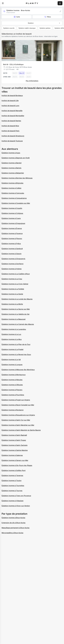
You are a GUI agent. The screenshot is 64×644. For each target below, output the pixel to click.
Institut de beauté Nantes (11, 121)
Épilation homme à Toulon (12, 481)
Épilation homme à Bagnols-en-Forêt (16, 158)
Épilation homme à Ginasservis (13, 259)
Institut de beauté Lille (10, 101)
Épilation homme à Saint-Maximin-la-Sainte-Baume (21, 430)
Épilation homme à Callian (11, 188)
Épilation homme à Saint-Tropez (14, 440)
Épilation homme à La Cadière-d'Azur (16, 274)
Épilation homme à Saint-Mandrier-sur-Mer (18, 425)
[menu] (3, 3)
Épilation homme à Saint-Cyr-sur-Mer (16, 420)
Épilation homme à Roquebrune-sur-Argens (18, 415)
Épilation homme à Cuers (11, 218)
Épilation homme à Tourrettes (13, 486)
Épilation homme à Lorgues (12, 365)
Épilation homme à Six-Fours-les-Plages (17, 465)
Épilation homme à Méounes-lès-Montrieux (18, 370)
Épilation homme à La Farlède (13, 289)
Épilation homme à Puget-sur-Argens (16, 400)
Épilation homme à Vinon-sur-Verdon (16, 506)
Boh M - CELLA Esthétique (13, 64)
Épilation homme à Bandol (12, 163)
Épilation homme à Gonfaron (13, 264)
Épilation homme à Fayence (12, 233)
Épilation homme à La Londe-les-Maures (17, 299)
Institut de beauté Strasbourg (13, 136)
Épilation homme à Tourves (12, 491)
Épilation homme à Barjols (11, 168)
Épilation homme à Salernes (12, 455)
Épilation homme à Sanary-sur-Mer (15, 460)
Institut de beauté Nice (10, 126)
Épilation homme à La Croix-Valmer (15, 284)
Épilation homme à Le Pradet (12, 349)
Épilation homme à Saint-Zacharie (14, 445)
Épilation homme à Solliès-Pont (14, 470)
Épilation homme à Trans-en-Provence (16, 496)
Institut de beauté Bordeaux (12, 96)
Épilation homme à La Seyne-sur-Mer (16, 309)
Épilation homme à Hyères (12, 269)
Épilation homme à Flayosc (12, 238)
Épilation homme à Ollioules (12, 385)
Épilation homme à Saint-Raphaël (14, 435)
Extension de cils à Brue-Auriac (14, 523)
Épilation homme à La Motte (12, 304)
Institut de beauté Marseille (12, 111)
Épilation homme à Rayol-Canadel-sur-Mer (18, 405)
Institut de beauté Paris (10, 131)
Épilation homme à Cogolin (12, 208)
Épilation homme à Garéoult (12, 249)
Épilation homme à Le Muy (12, 339)
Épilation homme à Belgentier (13, 173)
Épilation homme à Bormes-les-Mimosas (17, 178)
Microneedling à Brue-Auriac (12, 533)
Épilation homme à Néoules (12, 380)
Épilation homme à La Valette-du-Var (16, 314)
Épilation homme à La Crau (12, 279)
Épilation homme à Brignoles (12, 183)
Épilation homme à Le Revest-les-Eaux (16, 354)
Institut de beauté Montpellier (13, 116)
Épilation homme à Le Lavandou (14, 329)
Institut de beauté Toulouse (12, 141)
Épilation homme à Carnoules (13, 193)
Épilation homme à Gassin (12, 254)
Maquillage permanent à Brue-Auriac (16, 528)
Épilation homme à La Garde (12, 294)
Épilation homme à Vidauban (13, 501)
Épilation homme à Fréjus (11, 244)
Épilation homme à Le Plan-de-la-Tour (16, 344)
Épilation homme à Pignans (12, 390)
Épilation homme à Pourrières (13, 395)
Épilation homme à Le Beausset (14, 319)
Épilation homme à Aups (11, 153)
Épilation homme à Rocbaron (13, 410)
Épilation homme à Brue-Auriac (13, 518)
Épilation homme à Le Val (11, 360)
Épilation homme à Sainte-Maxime (15, 450)
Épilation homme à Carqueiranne (14, 198)
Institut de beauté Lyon (10, 106)
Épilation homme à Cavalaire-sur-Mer (16, 203)
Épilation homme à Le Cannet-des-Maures (18, 324)
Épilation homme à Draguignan (13, 223)
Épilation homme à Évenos (12, 228)
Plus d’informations (32, 81)
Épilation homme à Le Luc (11, 334)
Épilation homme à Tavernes (12, 475)
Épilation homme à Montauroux (14, 375)
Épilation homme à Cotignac (12, 213)
